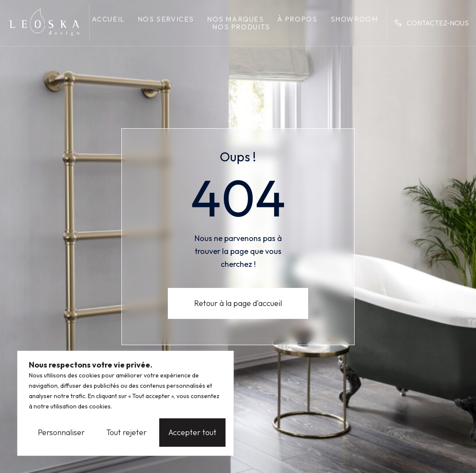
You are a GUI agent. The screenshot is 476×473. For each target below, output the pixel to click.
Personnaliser (61, 432)
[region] (125, 403)
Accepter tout (192, 432)
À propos (297, 19)
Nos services (166, 19)
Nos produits (241, 27)
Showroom (354, 19)
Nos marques (236, 19)
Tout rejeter (127, 432)
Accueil (108, 19)
